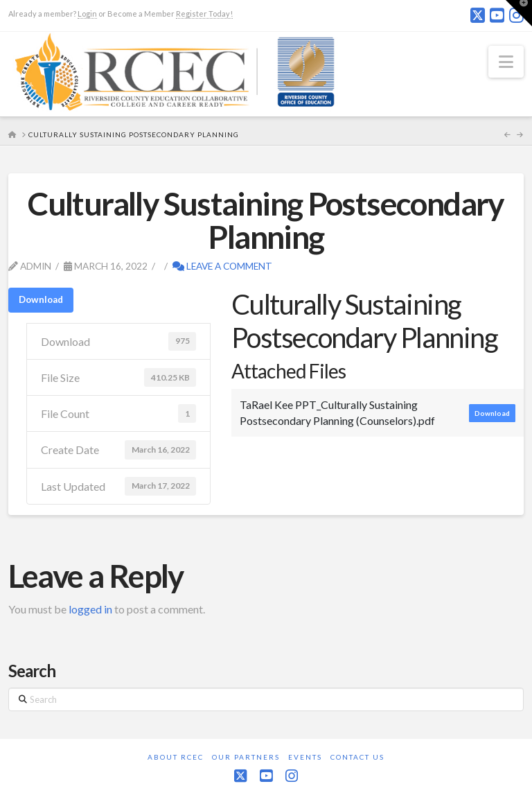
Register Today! (204, 14)
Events (305, 757)
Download (41, 299)
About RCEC (176, 757)
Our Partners (246, 757)
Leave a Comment (222, 266)
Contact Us (357, 757)
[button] (506, 62)
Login (87, 14)
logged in (90, 609)
